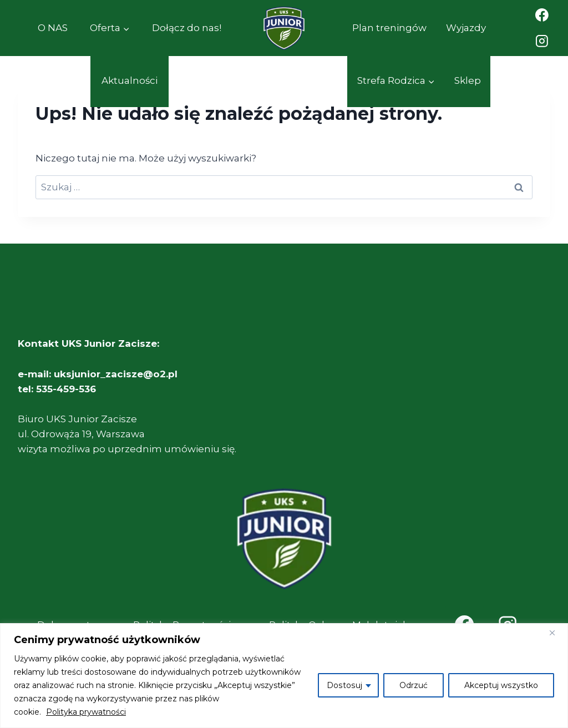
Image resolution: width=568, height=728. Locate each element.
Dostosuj (346, 685)
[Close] (556, 633)
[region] (284, 676)
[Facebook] (542, 15)
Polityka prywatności (86, 712)
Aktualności (130, 80)
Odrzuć (415, 685)
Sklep (468, 80)
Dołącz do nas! (187, 28)
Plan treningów (389, 28)
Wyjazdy (466, 28)
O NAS (53, 28)
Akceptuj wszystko (502, 685)
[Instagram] (542, 42)
